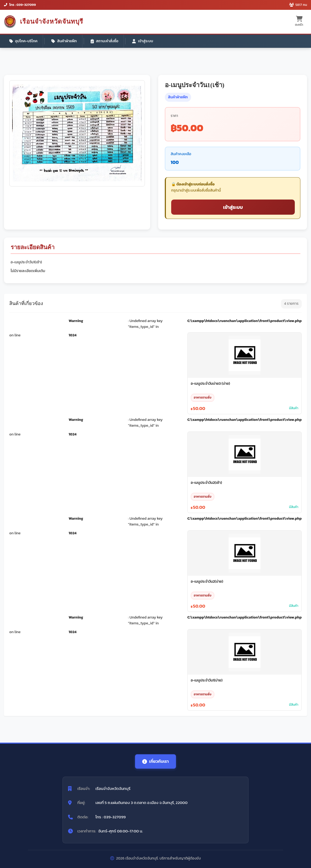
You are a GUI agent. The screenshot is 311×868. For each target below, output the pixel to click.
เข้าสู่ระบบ (143, 41)
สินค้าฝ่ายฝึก (64, 41)
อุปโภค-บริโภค (23, 41)
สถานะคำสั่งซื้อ (104, 41)
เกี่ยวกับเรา (155, 761)
